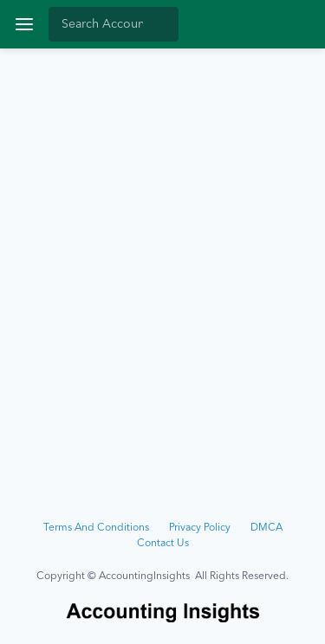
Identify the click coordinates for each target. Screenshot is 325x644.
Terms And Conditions (96, 528)
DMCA (266, 528)
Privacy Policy (200, 528)
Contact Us (163, 544)
